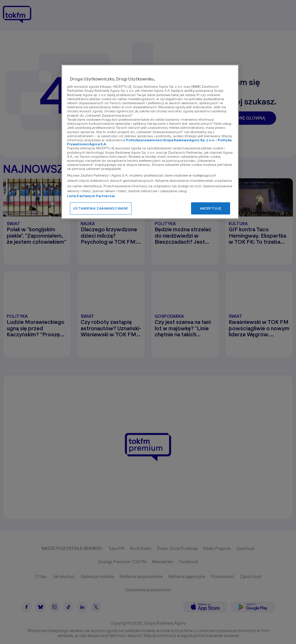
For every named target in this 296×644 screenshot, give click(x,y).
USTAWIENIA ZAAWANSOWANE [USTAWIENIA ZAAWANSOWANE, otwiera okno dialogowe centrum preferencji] (101, 208)
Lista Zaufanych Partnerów (91, 196)
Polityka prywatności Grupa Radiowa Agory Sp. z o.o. (171, 140)
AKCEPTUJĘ (211, 208)
